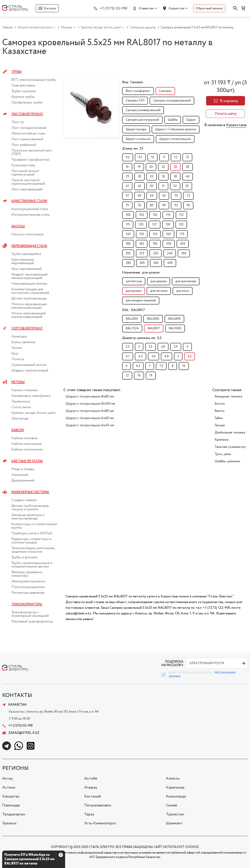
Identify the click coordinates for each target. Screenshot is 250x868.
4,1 (128, 356)
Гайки (219, 418)
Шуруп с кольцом (138, 139)
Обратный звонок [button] (209, 8)
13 (187, 157)
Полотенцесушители (28, 587)
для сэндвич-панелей (141, 301)
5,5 (190, 356)
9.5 (140, 157)
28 (187, 167)
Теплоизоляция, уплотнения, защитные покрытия (33, 550)
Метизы (18, 382)
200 (169, 244)
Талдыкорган (14, 814)
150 (142, 234)
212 (142, 253)
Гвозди (220, 425)
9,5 (128, 157)
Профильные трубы (27, 103)
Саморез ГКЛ (135, 101)
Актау (8, 779)
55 (187, 186)
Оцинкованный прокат (29, 365)
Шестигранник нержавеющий (23, 261)
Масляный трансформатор (32, 622)
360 (156, 263)
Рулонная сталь (23, 165)
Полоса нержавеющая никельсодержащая (29, 306)
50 (152, 186)
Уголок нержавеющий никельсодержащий (29, 315)
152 (155, 234)
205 (128, 253)
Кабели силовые (24, 438)
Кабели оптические (27, 450)
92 (176, 205)
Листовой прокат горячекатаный (25, 173)
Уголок (17, 348)
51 (163, 186)
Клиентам (146, 8)
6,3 (138, 366)
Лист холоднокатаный (29, 128)
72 (188, 196)
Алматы (173, 779)
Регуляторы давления (28, 593)
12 (176, 157)
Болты (220, 404)
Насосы (18, 226)
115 (128, 225)
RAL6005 (174, 319)
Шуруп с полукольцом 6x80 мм (90, 411)
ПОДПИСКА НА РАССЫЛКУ (172, 663)
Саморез (165, 91)
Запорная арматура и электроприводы (28, 517)
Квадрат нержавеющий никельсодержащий (29, 276)
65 (164, 196)
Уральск (9, 823)
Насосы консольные (27, 234)
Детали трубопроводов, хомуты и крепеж (30, 508)
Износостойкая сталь (28, 134)
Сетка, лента (21, 407)
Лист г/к (18, 122)
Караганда (175, 787)
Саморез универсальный (143, 110)
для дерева (159, 281)
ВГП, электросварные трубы (34, 80)
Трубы (16, 72)
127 (155, 225)
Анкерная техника (228, 396)
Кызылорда (176, 796)
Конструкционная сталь (30, 209)
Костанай (93, 796)
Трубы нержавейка (26, 254)
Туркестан (175, 814)
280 (128, 263)
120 (141, 225)
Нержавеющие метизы (29, 284)
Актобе (91, 779)
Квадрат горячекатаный (30, 371)
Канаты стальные (24, 390)
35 (163, 177)
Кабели (18, 430)
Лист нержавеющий (27, 189)
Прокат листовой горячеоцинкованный (28, 182)
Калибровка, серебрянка (31, 396)
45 (139, 186)
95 (188, 205)
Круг (15, 354)
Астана (9, 787)
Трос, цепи (223, 454)
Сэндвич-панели (24, 500)
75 (127, 205)
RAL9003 (175, 328)
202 (183, 244)
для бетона (134, 281)
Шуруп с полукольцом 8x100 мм (90, 404)
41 (127, 186)
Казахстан (177, 8)
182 (142, 244)
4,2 (141, 356)
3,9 (176, 347)
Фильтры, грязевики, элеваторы (27, 574)
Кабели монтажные (27, 444)
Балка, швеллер (23, 342)
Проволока (21, 402)
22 (163, 167)
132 (181, 225)
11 (164, 157)
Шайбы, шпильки (227, 461)
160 (168, 234)
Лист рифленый (24, 145)
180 (128, 244)
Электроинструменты (28, 581)
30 (140, 177)
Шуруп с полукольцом (175, 139)
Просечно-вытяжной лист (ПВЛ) (32, 152)
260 (184, 253)
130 (168, 225)
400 (170, 263)
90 (164, 205)
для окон (183, 291)
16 (127, 167)
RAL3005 (132, 319)
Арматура (19, 337)
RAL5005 (153, 319)
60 (139, 196)
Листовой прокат (27, 114)
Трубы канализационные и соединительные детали (32, 565)
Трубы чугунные (24, 91)
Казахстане (236, 125)
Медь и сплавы (23, 469)
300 (142, 263)
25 (175, 167)
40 (188, 177)
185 (155, 244)
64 (152, 196)
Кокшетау (11, 796)
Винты (220, 411)
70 (176, 196)
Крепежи (221, 440)
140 (128, 234)
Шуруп (191, 120)
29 (127, 177)
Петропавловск (98, 805)
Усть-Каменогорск (100, 823)
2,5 (128, 347)
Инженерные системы (30, 492)
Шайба (173, 120)
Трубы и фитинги (24, 557)
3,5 (150, 347)
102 (142, 215)
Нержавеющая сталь (29, 246)
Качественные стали (29, 201)
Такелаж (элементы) (230, 447)
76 (139, 205)
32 (152, 177)
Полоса (18, 359)
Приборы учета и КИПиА (32, 533)
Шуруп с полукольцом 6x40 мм (90, 425)
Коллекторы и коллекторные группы (34, 526)
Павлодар (11, 805)
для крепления (186, 281)
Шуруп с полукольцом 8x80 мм (90, 396)
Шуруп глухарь (136, 129)
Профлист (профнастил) (30, 160)
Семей (171, 805)
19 (139, 167)
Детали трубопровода (29, 299)
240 (170, 253)
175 (182, 234)
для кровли (134, 291)
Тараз (89, 814)
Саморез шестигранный (142, 120)
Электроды (20, 419)
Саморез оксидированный (172, 101)
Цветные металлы (27, 461)
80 (152, 205)
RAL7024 (132, 328)
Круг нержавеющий (27, 269)
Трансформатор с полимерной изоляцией (30, 614)
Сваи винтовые (23, 86)
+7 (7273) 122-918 (114, 8)
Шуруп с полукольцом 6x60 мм (90, 418)
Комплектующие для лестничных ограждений (30, 291)
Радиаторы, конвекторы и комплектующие (31, 541)
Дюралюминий (23, 481)
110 (168, 215)
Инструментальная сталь (30, 215)
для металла (159, 291)
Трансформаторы (27, 604)
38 (175, 177)
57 (127, 196)
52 (175, 186)
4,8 (167, 356)
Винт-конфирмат (138, 91)
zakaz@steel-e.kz (21, 733)
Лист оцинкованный (27, 139)
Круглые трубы (23, 97)
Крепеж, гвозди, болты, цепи (33, 413)
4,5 (154, 356)
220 (156, 253)
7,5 (161, 366)
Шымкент (174, 823)
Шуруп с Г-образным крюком (176, 129)
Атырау (91, 787)
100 (128, 215)
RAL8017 (154, 328)
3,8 (163, 347)
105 (155, 215)
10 (153, 157)
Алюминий (20, 475)
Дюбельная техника (230, 432)
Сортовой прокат (27, 328)
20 (151, 167)
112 (181, 215)
